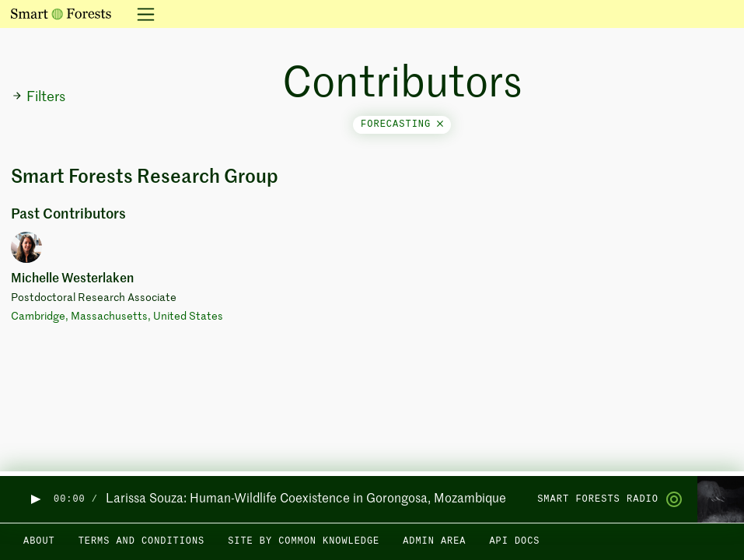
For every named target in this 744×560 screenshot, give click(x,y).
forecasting (402, 124)
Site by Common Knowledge (304, 541)
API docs (514, 541)
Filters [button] (38, 97)
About (39, 541)
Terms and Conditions (142, 541)
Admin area (434, 541)
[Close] (440, 124)
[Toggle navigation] (141, 14)
